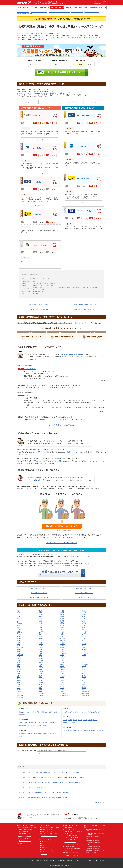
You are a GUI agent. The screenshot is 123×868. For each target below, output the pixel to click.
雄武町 (62, 672)
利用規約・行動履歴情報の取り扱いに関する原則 (41, 860)
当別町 (84, 626)
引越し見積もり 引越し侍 (54, 865)
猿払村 (19, 662)
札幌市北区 (20, 693)
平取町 (19, 677)
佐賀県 (70, 731)
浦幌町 (84, 686)
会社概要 (104, 2)
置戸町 (84, 668)
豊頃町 (84, 684)
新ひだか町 (42, 679)
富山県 (30, 733)
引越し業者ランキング (57, 7)
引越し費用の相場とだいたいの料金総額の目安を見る (62, 543)
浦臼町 (84, 646)
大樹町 (84, 682)
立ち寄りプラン (45, 846)
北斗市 (62, 626)
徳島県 (90, 720)
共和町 (84, 639)
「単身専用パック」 (40, 452)
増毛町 (40, 659)
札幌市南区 (20, 695)
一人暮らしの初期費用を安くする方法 (50, 827)
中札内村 (41, 682)
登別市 (40, 624)
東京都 (21, 723)
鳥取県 (65, 720)
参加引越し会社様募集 (60, 860)
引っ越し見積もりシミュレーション (28, 7)
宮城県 (42, 712)
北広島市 (19, 626)
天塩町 (84, 661)
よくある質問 (101, 860)
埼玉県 (30, 723)
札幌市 (19, 611)
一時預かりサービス (46, 848)
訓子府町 (63, 668)
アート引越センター (39, 148)
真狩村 (62, 637)
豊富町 (19, 664)
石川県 (35, 733)
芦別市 (84, 617)
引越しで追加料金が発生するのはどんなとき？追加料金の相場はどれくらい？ (51, 793)
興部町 (19, 672)
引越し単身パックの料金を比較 (49, 841)
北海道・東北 (24, 709)
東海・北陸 (24, 730)
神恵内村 (63, 640)
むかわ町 (63, 675)
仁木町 (40, 642)
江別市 (19, 618)
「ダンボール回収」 (57, 461)
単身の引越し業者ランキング (84, 588)
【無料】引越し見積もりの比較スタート (59, 573)
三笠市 (40, 620)
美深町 (40, 657)
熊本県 (80, 731)
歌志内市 (63, 622)
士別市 (84, 618)
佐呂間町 (19, 670)
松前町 (40, 628)
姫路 (79, 712)
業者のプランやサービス (64, 337)
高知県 (73, 723)
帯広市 (62, 613)
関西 (66, 709)
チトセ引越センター (30, 369)
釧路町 (19, 688)
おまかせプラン (45, 843)
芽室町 (19, 682)
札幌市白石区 (64, 693)
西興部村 (41, 672)
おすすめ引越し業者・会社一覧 (25, 837)
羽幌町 (19, 661)
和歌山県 (97, 712)
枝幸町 (84, 662)
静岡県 (50, 733)
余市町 (62, 642)
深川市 (84, 622)
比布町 (40, 651)
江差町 (62, 631)
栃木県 (21, 726)
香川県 (95, 720)
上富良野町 (63, 653)
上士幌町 (19, 681)
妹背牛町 (41, 648)
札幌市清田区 (20, 697)
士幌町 (84, 679)
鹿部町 (62, 629)
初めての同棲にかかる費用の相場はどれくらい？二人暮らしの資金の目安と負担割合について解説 (57, 777)
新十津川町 (20, 648)
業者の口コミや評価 (34, 337)
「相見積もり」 (41, 566)
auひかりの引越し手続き (70, 842)
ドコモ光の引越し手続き (70, 840)
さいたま (35, 723)
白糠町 (62, 690)
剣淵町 (84, 655)
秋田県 (50, 712)
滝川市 (19, 622)
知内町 (84, 628)
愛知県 (21, 733)
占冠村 (40, 655)
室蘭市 (19, 613)
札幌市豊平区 (86, 693)
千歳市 (84, 620)
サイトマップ (103, 4)
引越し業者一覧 (45, 7)
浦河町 (62, 677)
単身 (80, 64)
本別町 (19, 686)
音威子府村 (63, 657)
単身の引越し (79, 7)
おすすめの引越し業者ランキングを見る (39, 305)
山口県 (85, 720)
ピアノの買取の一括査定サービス (70, 855)
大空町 (84, 672)
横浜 (46, 723)
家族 (90, 64)
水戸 (54, 723)
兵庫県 (75, 712)
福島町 (62, 628)
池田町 (62, 684)
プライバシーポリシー (23, 860)
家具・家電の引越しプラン (47, 850)
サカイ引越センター (39, 214)
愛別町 (62, 651)
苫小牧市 (19, 617)
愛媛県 (65, 723)
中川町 (84, 657)
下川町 (19, 657)
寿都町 (62, 635)
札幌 (28, 712)
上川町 (84, 651)
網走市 (62, 615)
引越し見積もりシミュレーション (27, 833)
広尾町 (19, 684)
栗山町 (40, 646)
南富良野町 (20, 655)
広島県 (80, 720)
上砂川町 (63, 644)
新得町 (62, 681)
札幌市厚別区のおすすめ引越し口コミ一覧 (84, 305)
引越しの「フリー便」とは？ (36, 787)
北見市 (84, 613)
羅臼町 (62, 692)
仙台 (46, 712)
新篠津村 (19, 628)
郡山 (24, 715)
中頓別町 (63, 662)
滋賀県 (87, 712)
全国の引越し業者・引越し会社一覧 (37, 703)
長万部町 (41, 631)
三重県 (21, 736)
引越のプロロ (37, 116)
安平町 (40, 675)
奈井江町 (41, 644)
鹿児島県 (95, 731)
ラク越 (26, 396)
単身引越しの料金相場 (46, 830)
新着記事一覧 (100, 803)
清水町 (84, 681)
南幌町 (19, 644)
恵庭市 (62, 624)
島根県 (70, 720)
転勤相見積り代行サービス (73, 860)
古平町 (19, 642)
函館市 (40, 611)
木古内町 (19, 629)
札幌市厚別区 (64, 695)
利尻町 (62, 664)
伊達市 (84, 624)
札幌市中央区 (86, 692)
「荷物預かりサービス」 (73, 452)
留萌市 (84, 615)
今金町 (84, 633)
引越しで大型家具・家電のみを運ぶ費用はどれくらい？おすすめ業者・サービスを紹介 (53, 772)
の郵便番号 (35, 61)
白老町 (62, 673)
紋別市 (62, 618)
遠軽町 (40, 670)
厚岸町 (40, 688)
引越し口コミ (69, 7)
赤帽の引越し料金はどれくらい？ (49, 836)
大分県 (85, 731)
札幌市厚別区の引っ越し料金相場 (39, 309)
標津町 (40, 692)
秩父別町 (63, 648)
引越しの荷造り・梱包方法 (68, 846)
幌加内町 (19, 659)
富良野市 (19, 624)
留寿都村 (85, 637)
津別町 (62, 666)
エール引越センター (39, 182)
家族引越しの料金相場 (46, 832)
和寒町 (62, 655)
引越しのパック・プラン (45, 839)
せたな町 (19, 635)
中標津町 (19, 692)
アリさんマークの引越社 (84, 211)
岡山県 (75, 720)
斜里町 (84, 666)
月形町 (62, 646)
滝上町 (84, 670)
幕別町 (40, 684)
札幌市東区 (42, 693)
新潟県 (35, 726)
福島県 (21, 715)
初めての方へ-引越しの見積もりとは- (26, 825)
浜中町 (62, 688)
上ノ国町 (85, 631)
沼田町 (40, 650)
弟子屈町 (19, 690)
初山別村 (41, 661)
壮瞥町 (40, 673)
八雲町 (19, 631)
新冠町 (40, 677)
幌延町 (19, 666)
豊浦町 (19, 673)
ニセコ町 (41, 637)
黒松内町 (85, 635)
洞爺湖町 (19, 675)
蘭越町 (19, 637)
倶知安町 (63, 639)
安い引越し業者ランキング (84, 598)
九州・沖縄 (68, 727)
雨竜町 (84, 648)
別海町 (84, 690)
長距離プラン (44, 854)
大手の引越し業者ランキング (39, 588)
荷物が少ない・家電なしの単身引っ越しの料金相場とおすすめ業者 (47, 798)
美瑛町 (40, 653)
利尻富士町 (85, 664)
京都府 (70, 712)
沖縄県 (101, 731)
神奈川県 (42, 723)
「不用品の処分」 (38, 461)
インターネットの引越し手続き (71, 838)
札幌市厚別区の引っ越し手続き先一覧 (84, 309)
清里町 (19, 668)
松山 (69, 723)
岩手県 (37, 712)
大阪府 (65, 712)
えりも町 (19, 679)
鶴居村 (40, 690)
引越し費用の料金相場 (91, 7)
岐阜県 (45, 733)
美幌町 (40, 666)
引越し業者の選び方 (24, 831)
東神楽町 (85, 650)
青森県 (32, 712)
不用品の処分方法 (68, 827)
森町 (83, 629)
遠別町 (62, 661)
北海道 (21, 712)
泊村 (40, 640)
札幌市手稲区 (86, 695)
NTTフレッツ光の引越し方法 (70, 836)
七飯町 (40, 629)
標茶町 (84, 688)
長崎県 (75, 731)
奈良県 (92, 712)
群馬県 (30, 726)
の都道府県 (59, 61)
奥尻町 (62, 633)
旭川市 (84, 611)
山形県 (55, 712)
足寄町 (40, 686)
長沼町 (19, 646)
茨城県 (50, 723)
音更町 (62, 679)
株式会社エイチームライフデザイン (78, 817)
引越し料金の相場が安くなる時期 (49, 834)
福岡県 (65, 731)
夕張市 (19, 615)
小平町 (62, 659)
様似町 (84, 677)
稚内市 (40, 617)
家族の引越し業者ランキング (39, 593)
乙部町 (40, 633)
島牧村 (40, 635)
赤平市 (40, 618)
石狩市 (40, 626)
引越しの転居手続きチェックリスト (70, 830)
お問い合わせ (97, 4)
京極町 (40, 639)
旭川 (24, 712)
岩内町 (19, 640)
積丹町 (84, 640)
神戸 (82, 712)
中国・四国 (68, 717)
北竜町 (19, 650)
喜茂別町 (19, 639)
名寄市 (19, 620)
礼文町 (40, 664)
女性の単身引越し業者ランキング (39, 598)
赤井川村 (85, 642)
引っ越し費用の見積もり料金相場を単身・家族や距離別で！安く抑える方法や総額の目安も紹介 (56, 782)
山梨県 (40, 726)
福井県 (40, 733)
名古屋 (25, 733)
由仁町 (84, 644)
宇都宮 (25, 726)
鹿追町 (40, 681)
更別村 (62, 682)
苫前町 (84, 659)
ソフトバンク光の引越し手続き (72, 844)
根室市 (62, 620)
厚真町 (84, 673)
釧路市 (40, 613)
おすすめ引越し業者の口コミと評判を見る (62, 425)
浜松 (53, 733)
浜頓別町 (41, 662)
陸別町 (62, 686)
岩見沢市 (41, 615)
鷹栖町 (62, 650)
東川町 (19, 653)
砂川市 (40, 622)
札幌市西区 (42, 695)
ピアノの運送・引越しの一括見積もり (71, 853)
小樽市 (62, 611)
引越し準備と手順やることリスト (70, 825)
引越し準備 (102, 7)
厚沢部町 (19, 633)
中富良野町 (85, 653)
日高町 (84, 675)
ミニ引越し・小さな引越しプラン (49, 852)
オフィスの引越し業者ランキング (84, 593)
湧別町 (62, 670)
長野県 (45, 726)
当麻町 (19, 651)
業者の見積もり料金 (94, 337)
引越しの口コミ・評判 (22, 843)
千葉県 (25, 723)
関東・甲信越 (24, 720)
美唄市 (62, 617)
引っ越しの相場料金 (44, 825)
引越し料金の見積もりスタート (64, 72)
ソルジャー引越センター (40, 245)
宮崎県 (90, 731)
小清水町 (41, 668)
